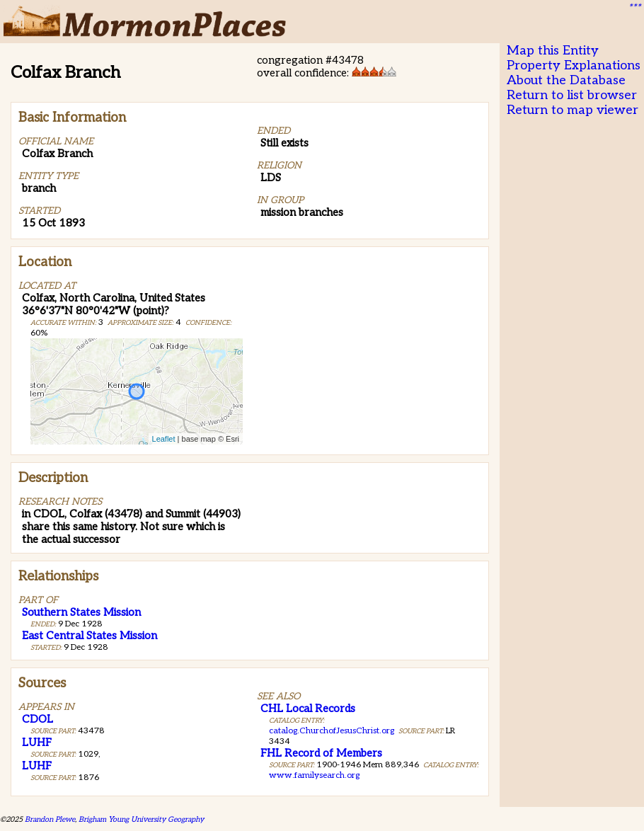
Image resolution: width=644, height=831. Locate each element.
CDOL (38, 719)
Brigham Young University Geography (141, 819)
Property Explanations (574, 65)
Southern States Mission (81, 612)
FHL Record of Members (321, 753)
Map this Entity (553, 51)
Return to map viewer (573, 110)
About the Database (566, 80)
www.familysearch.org (314, 775)
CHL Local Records (308, 709)
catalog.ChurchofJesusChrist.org (332, 731)
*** (634, 8)
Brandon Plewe (50, 819)
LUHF (37, 743)
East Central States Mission (90, 636)
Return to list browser (572, 95)
